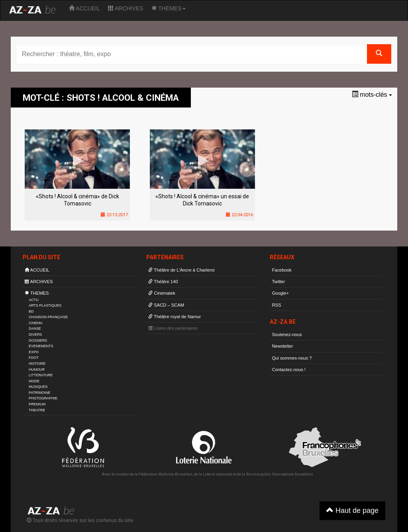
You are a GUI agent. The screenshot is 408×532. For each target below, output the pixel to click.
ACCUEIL (84, 8)
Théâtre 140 (163, 282)
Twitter (278, 282)
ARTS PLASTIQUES (45, 305)
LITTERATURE (41, 375)
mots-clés (372, 95)
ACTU (33, 300)
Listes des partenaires (173, 328)
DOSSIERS (38, 340)
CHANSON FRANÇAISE (48, 317)
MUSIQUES (38, 387)
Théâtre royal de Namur (175, 317)
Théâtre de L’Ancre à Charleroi (181, 270)
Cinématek (162, 293)
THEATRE (37, 410)
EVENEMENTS (41, 346)
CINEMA (36, 323)
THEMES (169, 8)
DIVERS (35, 334)
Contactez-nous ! (289, 370)
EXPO (34, 352)
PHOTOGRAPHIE (43, 398)
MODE (34, 381)
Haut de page (352, 510)
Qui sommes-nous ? (292, 358)
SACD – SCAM (166, 305)
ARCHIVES (126, 8)
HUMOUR (37, 370)
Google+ (280, 293)
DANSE (35, 329)
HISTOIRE (37, 364)
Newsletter (282, 346)
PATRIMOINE (39, 393)
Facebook (281, 270)
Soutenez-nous (287, 334)
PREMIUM (37, 404)
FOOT (34, 358)
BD (31, 311)
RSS (276, 305)
